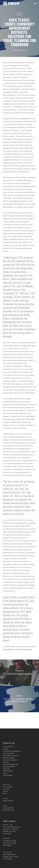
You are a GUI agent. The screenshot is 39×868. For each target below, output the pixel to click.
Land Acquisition (8, 753)
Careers (6, 791)
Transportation (8, 776)
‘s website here (17, 650)
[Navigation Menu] (35, 3)
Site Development (9, 767)
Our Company (8, 787)
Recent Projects (8, 801)
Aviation (6, 749)
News (19, 14)
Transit (5, 773)
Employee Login (9, 810)
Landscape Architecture (11, 756)
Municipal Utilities (9, 758)
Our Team (6, 789)
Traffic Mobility (8, 771)
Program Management (10, 764)
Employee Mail (8, 808)
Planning (6, 762)
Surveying (6, 769)
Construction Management (12, 751)
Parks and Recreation (10, 760)
